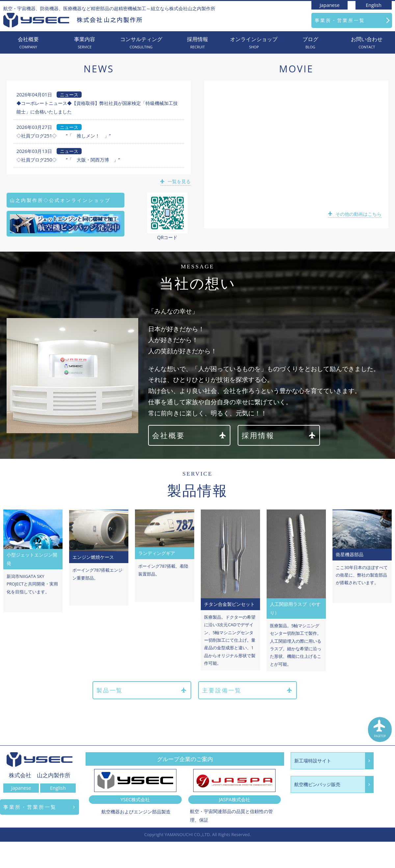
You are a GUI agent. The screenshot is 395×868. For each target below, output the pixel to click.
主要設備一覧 (248, 691)
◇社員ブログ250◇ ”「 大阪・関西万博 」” (68, 160)
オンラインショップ (254, 43)
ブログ (310, 43)
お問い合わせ (367, 43)
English (374, 5)
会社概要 (28, 43)
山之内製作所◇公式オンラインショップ (60, 200)
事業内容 (84, 43)
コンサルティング (141, 43)
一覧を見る (176, 182)
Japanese (330, 5)
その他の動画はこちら (355, 214)
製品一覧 (141, 691)
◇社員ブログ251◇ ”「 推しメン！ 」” (64, 136)
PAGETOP (380, 731)
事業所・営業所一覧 (340, 20)
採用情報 (197, 43)
